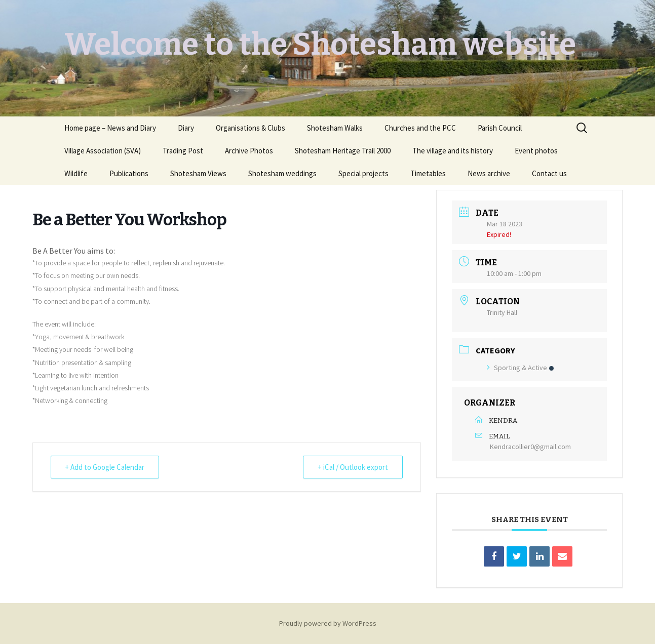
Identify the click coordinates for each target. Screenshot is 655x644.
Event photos (536, 151)
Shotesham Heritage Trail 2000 (343, 151)
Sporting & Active (520, 368)
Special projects (363, 173)
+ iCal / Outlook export (353, 467)
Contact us (549, 173)
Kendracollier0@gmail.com (530, 447)
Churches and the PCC (420, 128)
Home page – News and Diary (110, 128)
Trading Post (183, 151)
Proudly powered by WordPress (328, 623)
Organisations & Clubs (251, 128)
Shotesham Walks (335, 128)
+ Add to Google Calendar (105, 467)
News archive (489, 173)
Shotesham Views (198, 173)
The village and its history (453, 151)
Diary (186, 128)
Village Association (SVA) (103, 151)
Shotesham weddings (282, 173)
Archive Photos (249, 151)
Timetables (428, 173)
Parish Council (500, 128)
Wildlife (76, 173)
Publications (129, 173)
